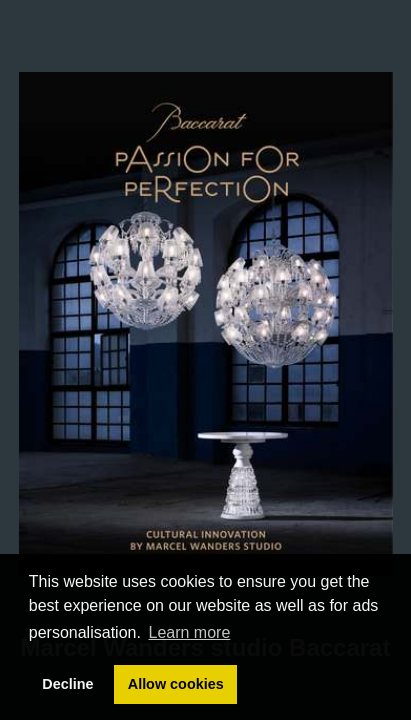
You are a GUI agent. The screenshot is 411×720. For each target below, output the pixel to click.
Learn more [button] (190, 632)
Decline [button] (67, 684)
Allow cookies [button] (176, 684)
